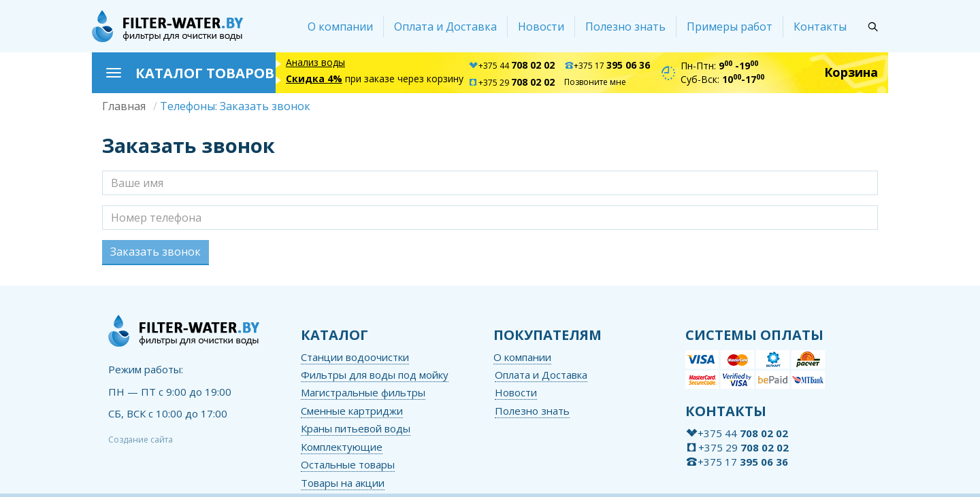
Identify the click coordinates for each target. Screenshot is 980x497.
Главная (124, 106)
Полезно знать (625, 27)
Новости (541, 27)
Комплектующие (342, 447)
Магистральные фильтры (363, 392)
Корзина (851, 72)
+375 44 (511, 66)
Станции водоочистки (355, 357)
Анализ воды (315, 62)
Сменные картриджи (352, 411)
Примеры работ (730, 27)
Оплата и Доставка (445, 27)
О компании (340, 27)
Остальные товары (348, 464)
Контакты (820, 27)
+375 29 (511, 83)
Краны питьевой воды (356, 428)
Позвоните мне (595, 82)
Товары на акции (343, 483)
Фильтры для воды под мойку (375, 375)
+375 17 (607, 66)
